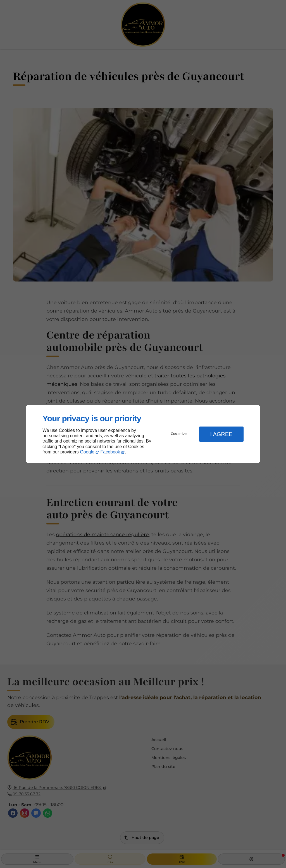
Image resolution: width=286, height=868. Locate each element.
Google (87, 452)
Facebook (110, 452)
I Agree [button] (221, 434)
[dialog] (143, 434)
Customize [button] (179, 434)
